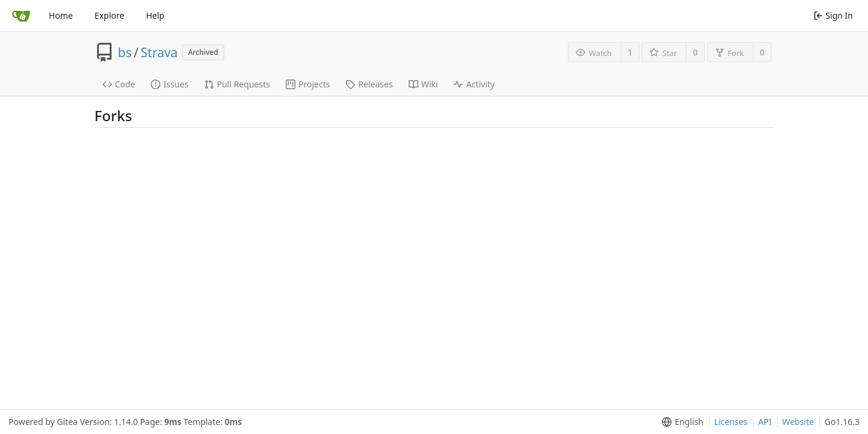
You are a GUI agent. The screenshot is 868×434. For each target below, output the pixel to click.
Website (798, 422)
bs (125, 52)
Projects (308, 84)
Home (61, 15)
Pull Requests (237, 84)
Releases (369, 84)
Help (155, 15)
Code (119, 84)
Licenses (731, 422)
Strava (159, 52)
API (765, 422)
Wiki (423, 84)
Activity (474, 84)
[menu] (680, 422)
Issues (169, 84)
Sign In (833, 15)
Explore (109, 15)
